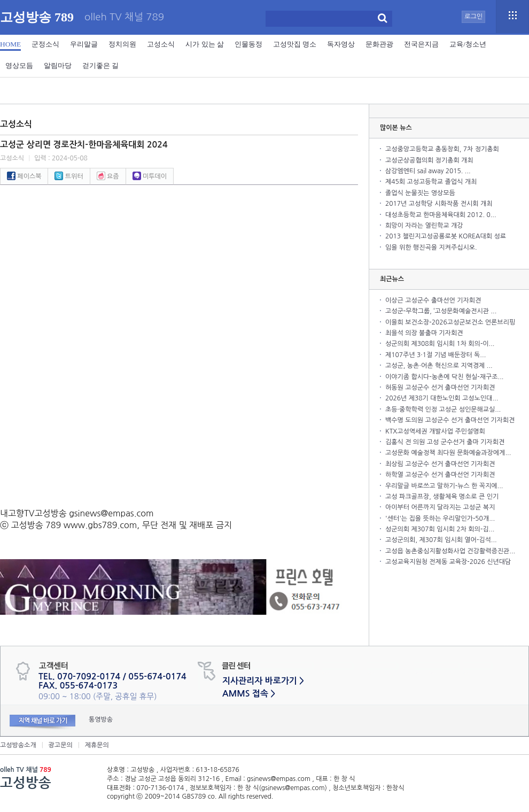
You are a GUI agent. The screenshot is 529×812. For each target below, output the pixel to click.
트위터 (69, 176)
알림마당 (58, 65)
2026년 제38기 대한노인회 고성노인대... (442, 398)
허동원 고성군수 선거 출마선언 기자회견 (440, 388)
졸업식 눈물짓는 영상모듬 (420, 193)
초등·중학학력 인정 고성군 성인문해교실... (443, 409)
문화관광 (379, 44)
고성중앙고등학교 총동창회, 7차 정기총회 (442, 149)
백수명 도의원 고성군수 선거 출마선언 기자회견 (450, 420)
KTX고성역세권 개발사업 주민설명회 (435, 431)
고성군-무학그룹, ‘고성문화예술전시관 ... (441, 311)
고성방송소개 (18, 745)
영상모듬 (19, 65)
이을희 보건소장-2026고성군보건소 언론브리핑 (450, 322)
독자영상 (341, 44)
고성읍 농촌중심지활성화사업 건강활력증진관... (450, 551)
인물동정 (248, 44)
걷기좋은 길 (100, 65)
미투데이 (150, 176)
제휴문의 (97, 745)
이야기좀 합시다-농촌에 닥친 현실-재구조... (444, 377)
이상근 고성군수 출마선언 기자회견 (433, 300)
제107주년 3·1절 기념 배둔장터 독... (435, 355)
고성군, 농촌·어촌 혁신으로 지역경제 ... (439, 366)
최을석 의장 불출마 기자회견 (424, 333)
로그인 (473, 17)
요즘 (108, 176)
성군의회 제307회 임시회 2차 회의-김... (440, 529)
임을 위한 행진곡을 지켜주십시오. (431, 248)
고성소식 (161, 44)
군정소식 (45, 44)
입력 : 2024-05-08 (61, 158)
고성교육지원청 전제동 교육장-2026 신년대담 (448, 562)
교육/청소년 (468, 44)
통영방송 (101, 720)
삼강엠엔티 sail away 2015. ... (428, 171)
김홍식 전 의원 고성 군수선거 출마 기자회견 (445, 442)
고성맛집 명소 (295, 44)
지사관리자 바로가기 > (263, 681)
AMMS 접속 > (249, 694)
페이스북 (24, 176)
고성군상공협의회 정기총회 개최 (429, 160)
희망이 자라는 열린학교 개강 (424, 226)
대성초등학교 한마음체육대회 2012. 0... (441, 215)
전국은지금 (421, 44)
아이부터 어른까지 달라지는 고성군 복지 (440, 507)
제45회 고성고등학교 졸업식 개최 (431, 182)
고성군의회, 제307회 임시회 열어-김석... (441, 540)
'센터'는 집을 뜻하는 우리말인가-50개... (440, 519)
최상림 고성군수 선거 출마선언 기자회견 (440, 464)
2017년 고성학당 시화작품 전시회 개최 (439, 204)
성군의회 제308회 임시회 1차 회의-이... (440, 344)
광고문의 (61, 745)
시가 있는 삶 (205, 44)
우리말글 (84, 44)
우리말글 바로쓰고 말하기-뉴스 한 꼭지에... (444, 486)
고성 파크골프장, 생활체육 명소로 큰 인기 (442, 497)
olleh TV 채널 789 (124, 17)
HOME (10, 44)
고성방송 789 (37, 17)
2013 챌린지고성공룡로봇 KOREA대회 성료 (446, 236)
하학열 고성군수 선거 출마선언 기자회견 (440, 475)
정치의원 (122, 44)
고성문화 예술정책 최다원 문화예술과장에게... (448, 453)
